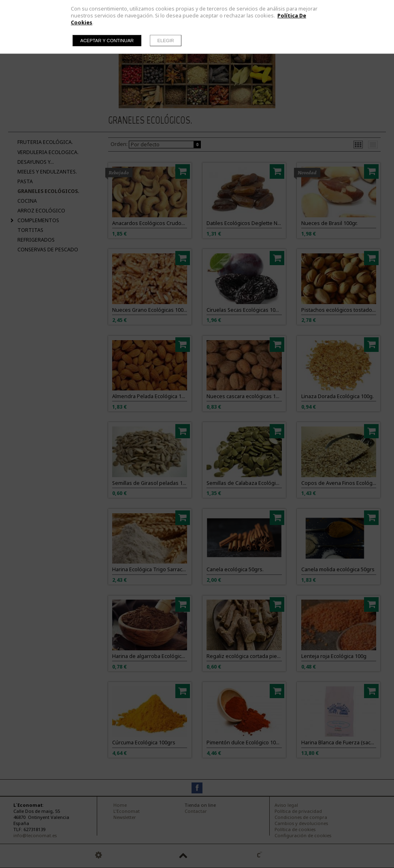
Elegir (166, 41)
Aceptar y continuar (107, 41)
